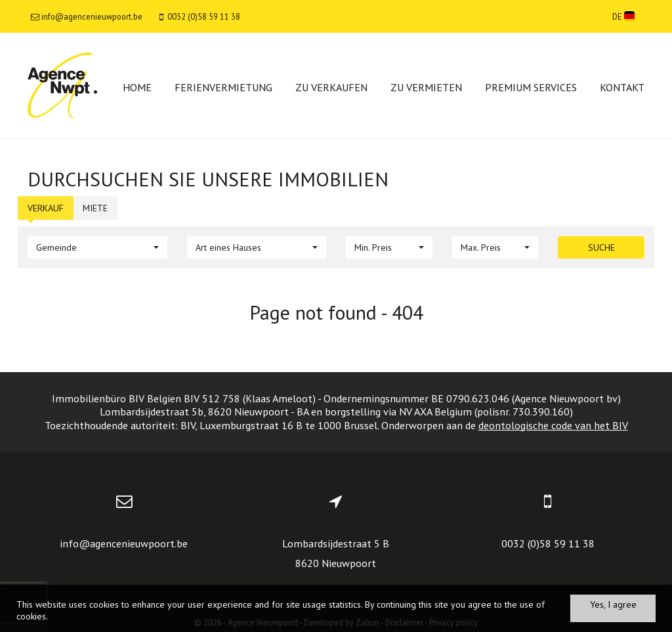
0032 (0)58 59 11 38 (548, 543)
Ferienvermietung (223, 87)
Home (137, 87)
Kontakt (622, 87)
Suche (601, 247)
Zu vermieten (426, 87)
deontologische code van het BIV (553, 425)
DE (623, 16)
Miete (95, 208)
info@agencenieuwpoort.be (124, 543)
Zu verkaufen (331, 87)
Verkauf (46, 208)
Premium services (531, 87)
